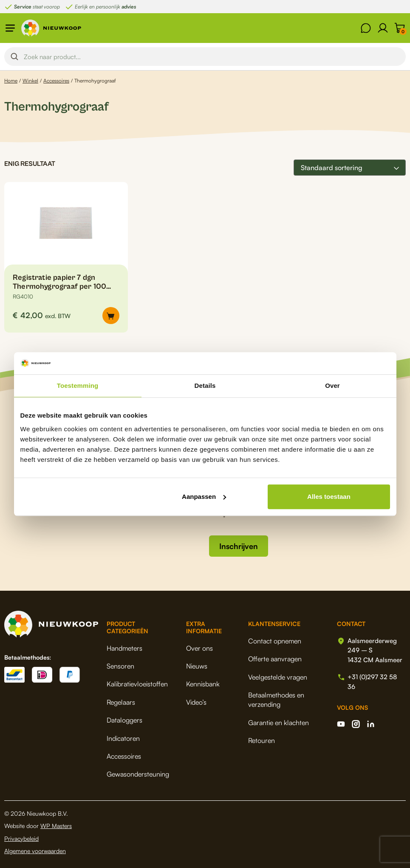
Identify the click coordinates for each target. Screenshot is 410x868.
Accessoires (56, 81)
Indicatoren (123, 738)
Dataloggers (124, 720)
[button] (111, 316)
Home (11, 81)
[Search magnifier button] (14, 57)
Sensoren (120, 666)
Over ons (199, 648)
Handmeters (124, 648)
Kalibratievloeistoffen (137, 684)
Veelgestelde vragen (278, 677)
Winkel (30, 81)
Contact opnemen (275, 641)
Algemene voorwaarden (35, 851)
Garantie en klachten (279, 723)
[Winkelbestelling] (350, 168)
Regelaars (121, 702)
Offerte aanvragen (275, 659)
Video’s (196, 702)
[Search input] (212, 57)
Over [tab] (332, 386)
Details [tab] (205, 386)
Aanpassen (204, 497)
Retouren (262, 740)
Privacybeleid (21, 838)
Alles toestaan (329, 497)
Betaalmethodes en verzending (276, 700)
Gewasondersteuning (138, 774)
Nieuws (197, 666)
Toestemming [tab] (78, 386)
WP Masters (56, 826)
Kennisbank (203, 684)
